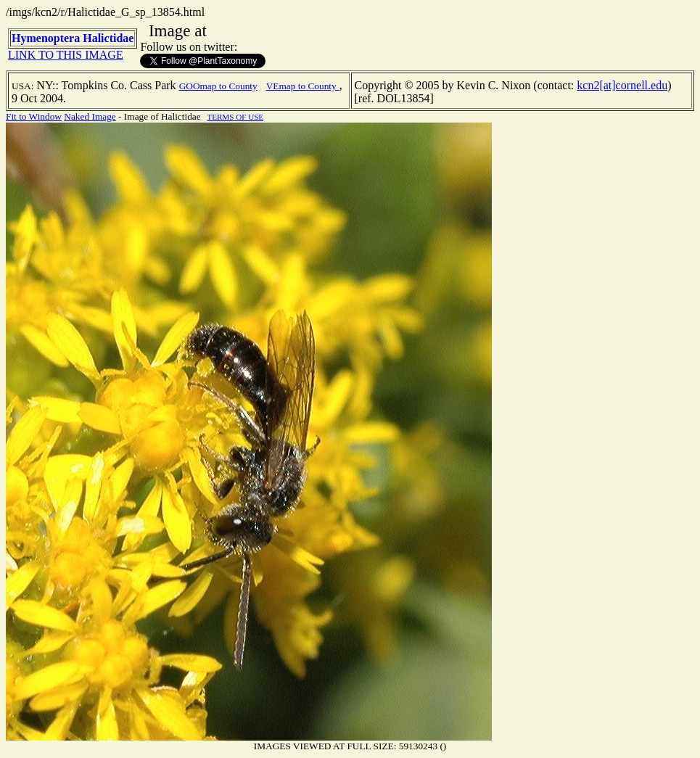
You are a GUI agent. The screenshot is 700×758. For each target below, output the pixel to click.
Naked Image (90, 116)
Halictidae (108, 38)
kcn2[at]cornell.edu (622, 85)
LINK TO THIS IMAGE (66, 55)
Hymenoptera (46, 38)
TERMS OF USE (235, 117)
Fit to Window (34, 116)
